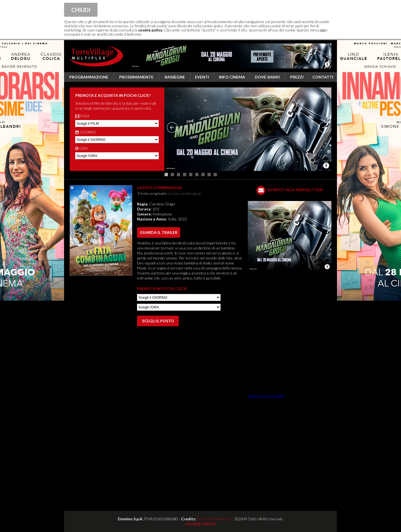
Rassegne (175, 77)
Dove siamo (267, 77)
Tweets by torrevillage (266, 395)
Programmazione (89, 77)
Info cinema (232, 77)
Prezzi (297, 77)
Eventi (202, 77)
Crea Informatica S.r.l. (215, 519)
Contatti (323, 77)
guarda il (159, 232)
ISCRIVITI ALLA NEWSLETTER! (295, 190)
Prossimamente (136, 77)
